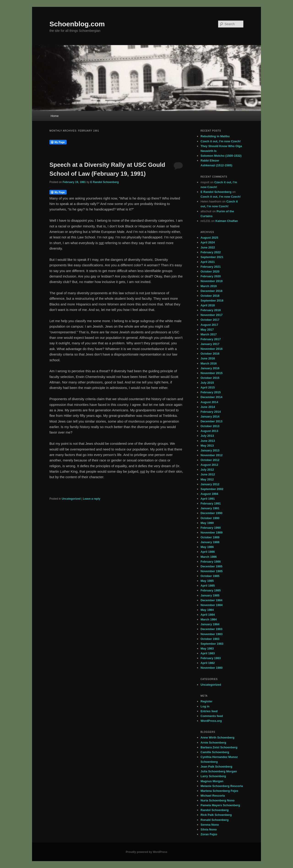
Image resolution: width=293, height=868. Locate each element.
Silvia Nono (209, 829)
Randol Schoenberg (215, 810)
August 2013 (209, 431)
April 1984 (208, 615)
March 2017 (209, 334)
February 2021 (211, 267)
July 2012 (207, 470)
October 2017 (210, 320)
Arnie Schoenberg (213, 743)
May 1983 (207, 648)
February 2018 (211, 310)
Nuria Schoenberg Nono (218, 800)
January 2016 (210, 368)
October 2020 (210, 271)
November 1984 (212, 605)
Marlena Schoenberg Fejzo (219, 791)
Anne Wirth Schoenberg (217, 737)
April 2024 (208, 242)
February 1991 (211, 503)
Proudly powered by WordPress (146, 852)
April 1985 (208, 586)
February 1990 (211, 528)
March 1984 (209, 619)
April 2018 (208, 305)
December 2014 (211, 397)
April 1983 (208, 653)
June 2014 (208, 407)
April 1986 (208, 552)
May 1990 (207, 523)
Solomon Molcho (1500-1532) (221, 156)
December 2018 (211, 291)
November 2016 (212, 349)
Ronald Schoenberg (215, 820)
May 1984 (207, 610)
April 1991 (208, 499)
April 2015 (208, 387)
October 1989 (210, 537)
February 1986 (211, 562)
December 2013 (211, 421)
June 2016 (208, 358)
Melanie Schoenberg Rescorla (222, 786)
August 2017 (209, 325)
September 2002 (212, 489)
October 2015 (210, 378)
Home (55, 116)
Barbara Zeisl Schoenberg (219, 747)
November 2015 (212, 373)
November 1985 (212, 571)
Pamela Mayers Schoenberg (220, 805)
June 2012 (208, 474)
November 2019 (212, 281)
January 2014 (210, 416)
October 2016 (210, 354)
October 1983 (210, 639)
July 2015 (207, 383)
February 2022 (211, 252)
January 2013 (210, 450)
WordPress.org (211, 721)
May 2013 (207, 446)
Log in (205, 706)
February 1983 (211, 658)
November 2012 (212, 455)
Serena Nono (210, 825)
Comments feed (212, 716)
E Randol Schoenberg (104, 182)
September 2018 (212, 301)
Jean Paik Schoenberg (216, 767)
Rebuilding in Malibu (215, 136)
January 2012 (210, 484)
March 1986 (209, 557)
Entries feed (209, 711)
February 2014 (211, 412)
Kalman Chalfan (227, 221)
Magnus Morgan (212, 781)
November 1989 (212, 532)
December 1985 (211, 566)
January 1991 (210, 508)
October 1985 (210, 576)
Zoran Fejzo (209, 834)
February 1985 (211, 590)
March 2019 (209, 286)
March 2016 (209, 363)
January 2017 (210, 344)
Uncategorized (71, 499)
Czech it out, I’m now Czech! (221, 141)
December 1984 (211, 600)
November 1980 (212, 668)
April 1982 (208, 663)
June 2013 (208, 441)
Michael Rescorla (213, 796)
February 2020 (211, 276)
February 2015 (211, 392)
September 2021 (212, 257)
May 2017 (207, 330)
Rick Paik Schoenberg (216, 815)
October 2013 (210, 426)
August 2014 (209, 402)
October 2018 (210, 296)
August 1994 (209, 494)
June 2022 (208, 247)
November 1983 (212, 634)
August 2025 (209, 238)
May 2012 (207, 479)
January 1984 (210, 624)
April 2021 (208, 262)
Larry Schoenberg (213, 776)
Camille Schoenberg (215, 752)
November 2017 (212, 315)
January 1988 (210, 542)
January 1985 (210, 595)
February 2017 (211, 339)
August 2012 (209, 465)
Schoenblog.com (77, 24)
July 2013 (207, 436)
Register (206, 701)
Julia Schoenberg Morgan (219, 771)
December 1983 (211, 629)
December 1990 (211, 513)
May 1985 (207, 581)
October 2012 (210, 460)
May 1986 (207, 547)
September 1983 (212, 644)
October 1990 (210, 518)
